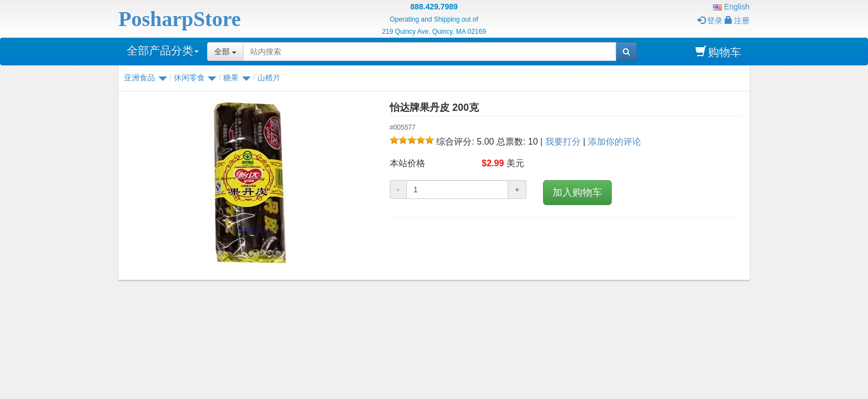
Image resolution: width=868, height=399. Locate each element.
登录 (710, 21)
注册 (737, 21)
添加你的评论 (614, 142)
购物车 (718, 52)
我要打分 (563, 142)
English (731, 7)
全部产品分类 (163, 50)
